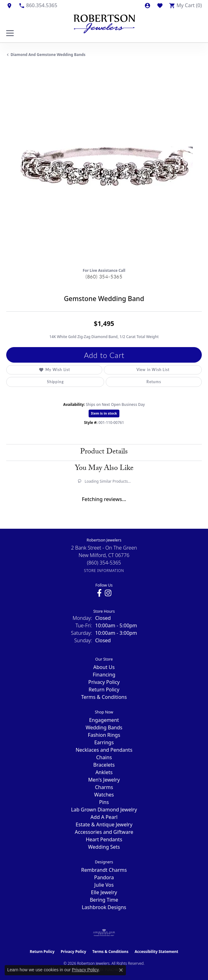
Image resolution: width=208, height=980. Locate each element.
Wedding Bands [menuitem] (104, 727)
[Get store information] (104, 571)
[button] (147, 5)
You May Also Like (104, 469)
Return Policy (104, 690)
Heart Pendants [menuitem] (104, 839)
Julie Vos (104, 885)
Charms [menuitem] (104, 787)
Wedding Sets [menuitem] (104, 847)
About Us (104, 667)
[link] (9, 5)
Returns (154, 382)
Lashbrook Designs (104, 907)
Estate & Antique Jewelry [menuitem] (104, 824)
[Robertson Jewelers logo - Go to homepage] (104, 22)
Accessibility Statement (156, 952)
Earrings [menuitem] (104, 742)
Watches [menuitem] (104, 795)
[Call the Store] (104, 563)
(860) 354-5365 (104, 276)
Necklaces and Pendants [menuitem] (104, 750)
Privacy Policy (104, 682)
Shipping (55, 382)
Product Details (104, 452)
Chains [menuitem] (104, 757)
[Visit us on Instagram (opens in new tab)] (108, 593)
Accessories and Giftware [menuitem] (104, 832)
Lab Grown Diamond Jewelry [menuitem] (104, 810)
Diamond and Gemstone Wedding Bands (48, 55)
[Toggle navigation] (10, 33)
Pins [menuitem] (104, 802)
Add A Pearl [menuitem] (104, 817)
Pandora (104, 877)
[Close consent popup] (121, 970)
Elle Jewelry (104, 892)
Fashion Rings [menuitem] (104, 735)
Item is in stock (104, 413)
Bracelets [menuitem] (104, 765)
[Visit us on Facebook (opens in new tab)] (99, 593)
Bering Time (104, 900)
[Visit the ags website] (104, 933)
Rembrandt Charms (104, 870)
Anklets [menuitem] (104, 772)
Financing (104, 675)
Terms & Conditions (104, 697)
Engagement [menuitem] (104, 720)
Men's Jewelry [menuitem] (104, 780)
